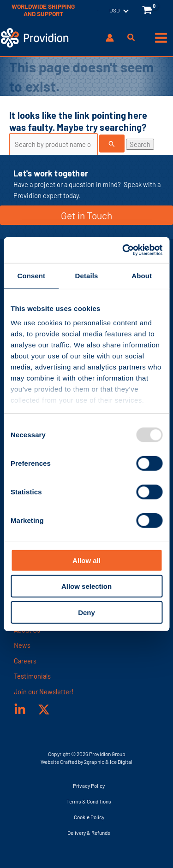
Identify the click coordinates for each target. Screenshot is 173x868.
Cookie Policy (89, 817)
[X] (44, 710)
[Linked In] (20, 710)
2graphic (94, 762)
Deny (86, 612)
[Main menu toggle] (161, 38)
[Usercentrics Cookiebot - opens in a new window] (123, 250)
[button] (131, 38)
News (22, 645)
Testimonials (32, 676)
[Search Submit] (112, 144)
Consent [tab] (31, 275)
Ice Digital (121, 762)
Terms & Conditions (89, 801)
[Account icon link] (110, 38)
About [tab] (142, 275)
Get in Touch (86, 215)
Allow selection (86, 586)
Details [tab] (87, 275)
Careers (25, 661)
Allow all (86, 560)
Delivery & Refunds (89, 833)
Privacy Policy (89, 786)
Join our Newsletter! (44, 692)
